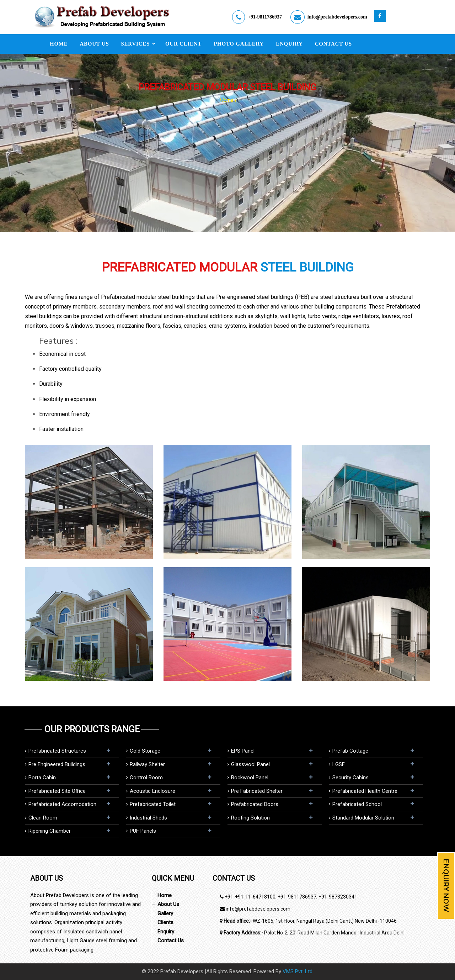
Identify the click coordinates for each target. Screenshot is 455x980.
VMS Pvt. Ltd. (298, 971)
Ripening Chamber (50, 831)
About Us (95, 44)
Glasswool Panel (250, 764)
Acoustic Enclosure (152, 791)
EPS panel (243, 751)
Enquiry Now (446, 885)
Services (136, 44)
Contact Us (333, 44)
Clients (165, 922)
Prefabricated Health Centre (365, 791)
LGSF (339, 764)
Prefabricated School (357, 804)
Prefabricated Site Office (57, 791)
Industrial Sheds (148, 818)
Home (59, 44)
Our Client (183, 44)
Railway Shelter (147, 764)
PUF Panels (143, 831)
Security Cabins (350, 778)
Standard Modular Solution (363, 818)
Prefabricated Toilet (153, 804)
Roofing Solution (250, 818)
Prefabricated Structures (57, 751)
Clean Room (43, 818)
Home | (228, 100)
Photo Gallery (239, 44)
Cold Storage (145, 751)
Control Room (146, 778)
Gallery (165, 913)
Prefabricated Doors (255, 804)
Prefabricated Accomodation (62, 804)
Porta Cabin (42, 778)
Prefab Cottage (350, 751)
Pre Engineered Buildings (57, 764)
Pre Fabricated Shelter (257, 791)
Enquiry (289, 44)
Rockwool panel (250, 778)
